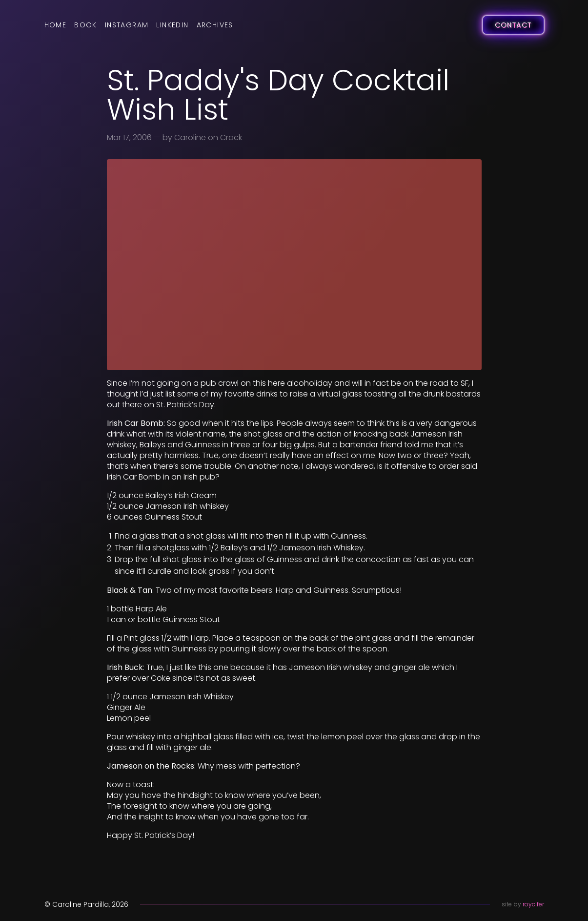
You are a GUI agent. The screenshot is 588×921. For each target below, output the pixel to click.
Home (56, 25)
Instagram (127, 25)
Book (86, 25)
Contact (513, 25)
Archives (215, 25)
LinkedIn (172, 25)
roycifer (533, 904)
